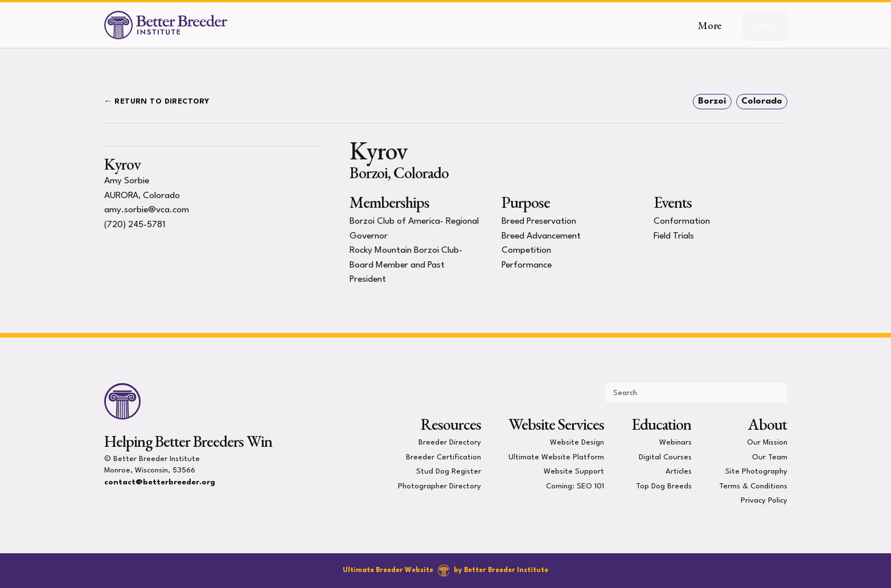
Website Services (556, 424)
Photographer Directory (440, 486)
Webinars (676, 443)
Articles (679, 472)
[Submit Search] (774, 393)
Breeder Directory (450, 443)
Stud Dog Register (449, 472)
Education (661, 424)
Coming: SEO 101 (575, 486)
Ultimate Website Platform (556, 457)
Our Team (770, 457)
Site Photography (756, 472)
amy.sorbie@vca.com (147, 210)
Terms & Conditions (753, 486)
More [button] (710, 25)
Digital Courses (665, 457)
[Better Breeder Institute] (166, 25)
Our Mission (767, 443)
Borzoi (712, 101)
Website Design (577, 443)
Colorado (762, 101)
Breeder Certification (444, 457)
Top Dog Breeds (664, 486)
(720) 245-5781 (135, 225)
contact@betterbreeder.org (160, 482)
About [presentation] (767, 424)
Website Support (574, 472)
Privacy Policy (764, 501)
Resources (451, 424)
